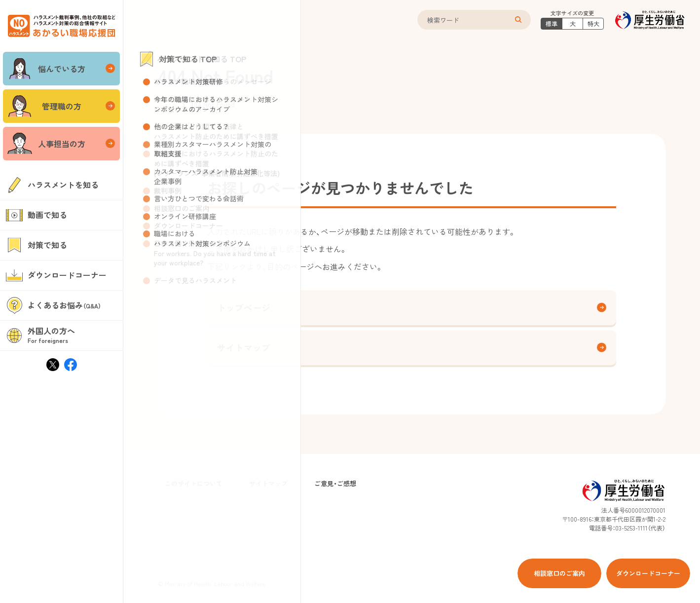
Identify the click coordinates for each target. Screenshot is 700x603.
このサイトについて (194, 483)
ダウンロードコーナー (648, 573)
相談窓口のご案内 (559, 573)
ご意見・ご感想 (335, 483)
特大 (593, 23)
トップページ (412, 307)
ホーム (167, 104)
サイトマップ (412, 347)
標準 (552, 23)
